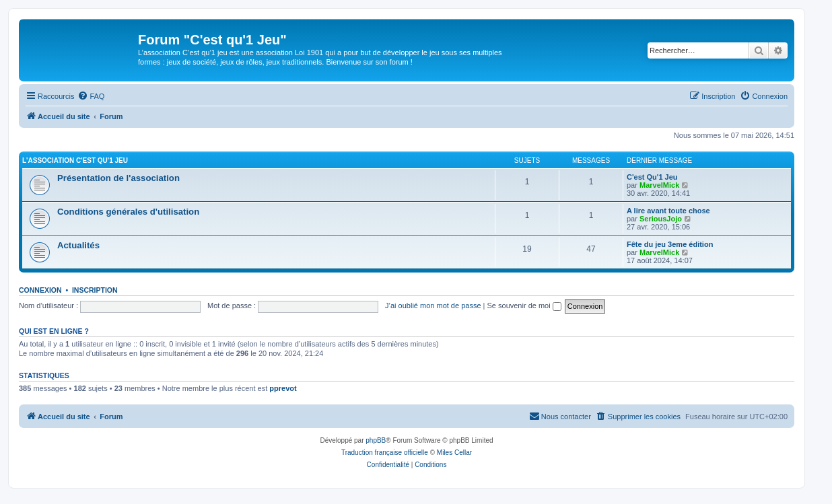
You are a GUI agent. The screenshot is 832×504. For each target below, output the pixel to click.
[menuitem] (91, 96)
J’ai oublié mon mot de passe (433, 305)
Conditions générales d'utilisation (128, 212)
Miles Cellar (454, 453)
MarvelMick (659, 185)
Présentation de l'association (118, 178)
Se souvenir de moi (524, 305)
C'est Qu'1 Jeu (652, 177)
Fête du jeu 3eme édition (670, 244)
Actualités (78, 245)
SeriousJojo (661, 219)
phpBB (376, 440)
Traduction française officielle (385, 453)
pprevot (283, 388)
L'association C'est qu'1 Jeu (75, 160)
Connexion (40, 290)
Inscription (95, 290)
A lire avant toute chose (668, 211)
